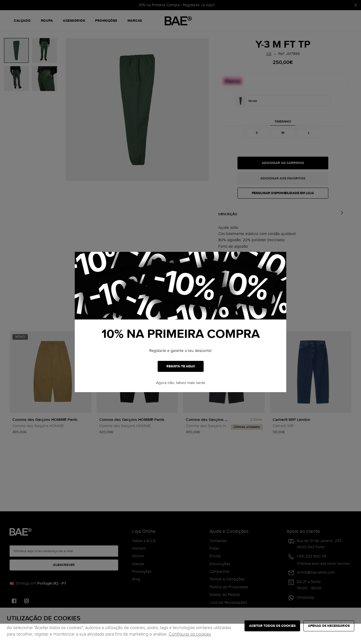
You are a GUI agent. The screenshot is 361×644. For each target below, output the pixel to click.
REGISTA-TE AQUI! (181, 366)
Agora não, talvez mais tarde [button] (181, 383)
